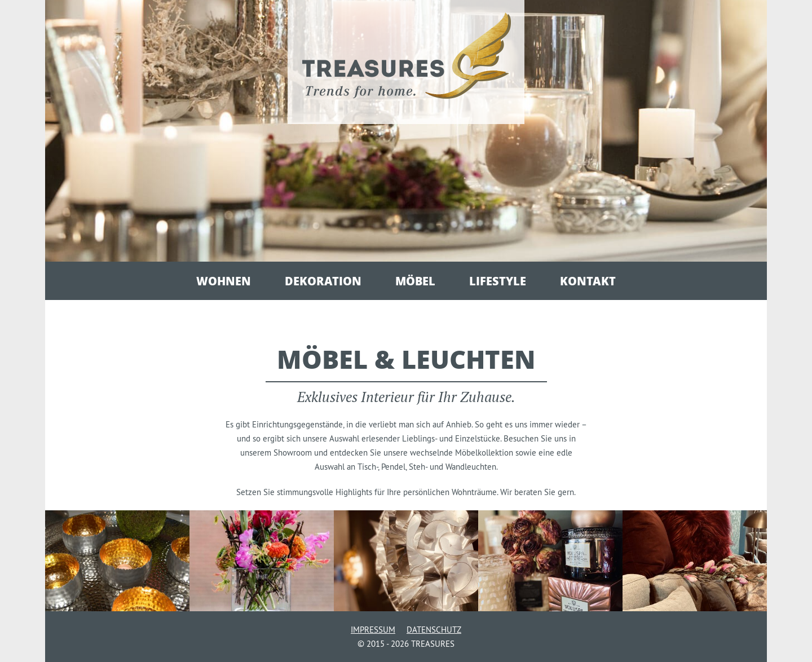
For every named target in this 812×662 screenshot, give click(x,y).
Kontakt (588, 281)
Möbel (415, 281)
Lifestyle (498, 281)
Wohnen (224, 281)
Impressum (373, 630)
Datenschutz (434, 630)
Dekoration (323, 281)
